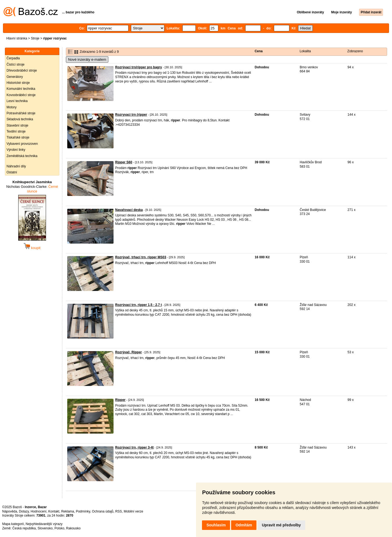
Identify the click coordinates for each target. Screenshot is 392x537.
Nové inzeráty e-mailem (87, 59)
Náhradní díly (16, 166)
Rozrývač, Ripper (128, 352)
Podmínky (83, 511)
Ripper (120, 400)
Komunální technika (21, 89)
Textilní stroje (16, 131)
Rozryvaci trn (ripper (131, 115)
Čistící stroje (16, 65)
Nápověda (10, 511)
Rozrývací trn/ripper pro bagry (139, 67)
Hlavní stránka (17, 38)
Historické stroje (18, 83)
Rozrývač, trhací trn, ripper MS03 (141, 257)
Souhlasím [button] (216, 525)
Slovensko (45, 528)
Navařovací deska (129, 210)
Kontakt (54, 511)
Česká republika (24, 528)
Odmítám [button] (244, 525)
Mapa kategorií (13, 524)
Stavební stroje (17, 125)
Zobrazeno (355, 51)
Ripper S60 (124, 162)
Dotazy (24, 511)
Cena (258, 51)
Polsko (59, 528)
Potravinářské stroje (21, 113)
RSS (119, 511)
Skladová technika (20, 119)
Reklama (68, 511)
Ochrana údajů (103, 511)
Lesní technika (17, 101)
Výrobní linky (16, 150)
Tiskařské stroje (18, 137)
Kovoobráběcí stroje (21, 95)
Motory (12, 107)
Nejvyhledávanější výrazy (44, 524)
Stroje (35, 38)
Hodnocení (39, 511)
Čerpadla (13, 58)
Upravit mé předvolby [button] (281, 525)
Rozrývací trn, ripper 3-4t (134, 447)
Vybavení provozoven (22, 144)
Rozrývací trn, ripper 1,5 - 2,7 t (138, 305)
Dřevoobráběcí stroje (22, 70)
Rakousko (73, 528)
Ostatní (12, 172)
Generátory (15, 77)
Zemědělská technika (22, 156)
